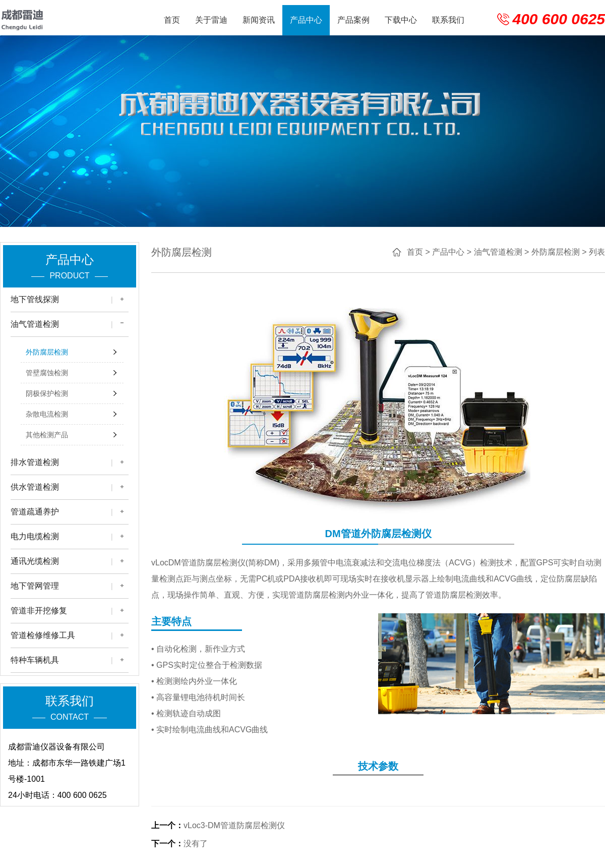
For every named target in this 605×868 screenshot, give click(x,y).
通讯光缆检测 (35, 561)
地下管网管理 (35, 586)
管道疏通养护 (35, 512)
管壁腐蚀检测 (47, 373)
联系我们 (448, 20)
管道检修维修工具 (43, 635)
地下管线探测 (35, 299)
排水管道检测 (35, 462)
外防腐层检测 (47, 352)
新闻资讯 (259, 20)
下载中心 (401, 20)
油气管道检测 (35, 324)
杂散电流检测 (47, 414)
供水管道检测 (35, 487)
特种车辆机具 (35, 660)
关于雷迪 (211, 20)
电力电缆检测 (35, 536)
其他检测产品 (47, 435)
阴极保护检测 (47, 393)
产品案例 (353, 20)
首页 (172, 20)
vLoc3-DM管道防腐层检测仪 (234, 825)
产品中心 (306, 20)
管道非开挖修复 (39, 611)
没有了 (196, 844)
